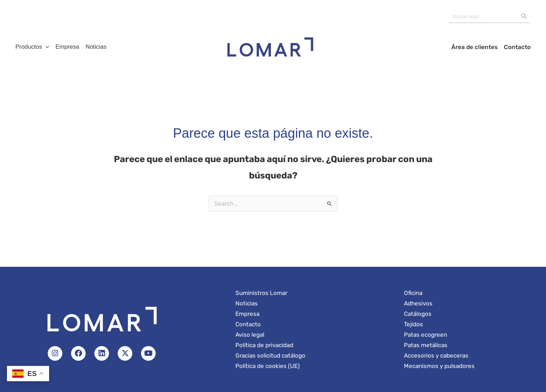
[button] (45, 47)
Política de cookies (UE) (268, 366)
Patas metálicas (426, 345)
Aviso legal (250, 335)
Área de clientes (477, 47)
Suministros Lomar (261, 293)
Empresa (65, 47)
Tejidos (414, 324)
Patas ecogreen (426, 335)
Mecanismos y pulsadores (439, 366)
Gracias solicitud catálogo (270, 355)
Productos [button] (32, 47)
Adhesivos (418, 303)
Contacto (518, 47)
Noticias (92, 47)
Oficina (413, 293)
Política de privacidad (264, 345)
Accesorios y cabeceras (436, 355)
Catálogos (418, 314)
